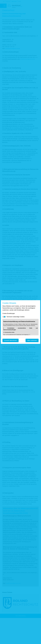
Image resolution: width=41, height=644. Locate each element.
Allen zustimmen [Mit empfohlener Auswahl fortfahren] (32, 340)
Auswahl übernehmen (11, 340)
